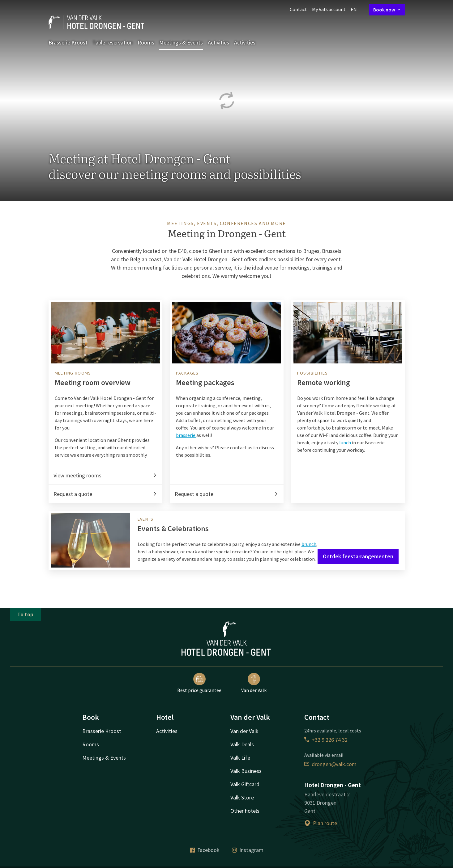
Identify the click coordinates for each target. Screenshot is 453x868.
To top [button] (25, 614)
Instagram (248, 850)
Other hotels (245, 811)
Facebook (205, 850)
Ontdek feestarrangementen (358, 556)
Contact (298, 9)
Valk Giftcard (245, 784)
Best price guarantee (199, 683)
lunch (346, 442)
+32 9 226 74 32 (326, 740)
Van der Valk (254, 683)
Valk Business (246, 771)
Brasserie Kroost (68, 42)
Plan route (321, 823)
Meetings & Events (181, 42)
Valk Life (240, 758)
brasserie (186, 435)
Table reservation (113, 42)
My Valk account (329, 9)
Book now (387, 10)
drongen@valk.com (330, 764)
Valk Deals (242, 744)
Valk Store (242, 797)
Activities (218, 42)
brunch (309, 544)
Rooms (146, 42)
